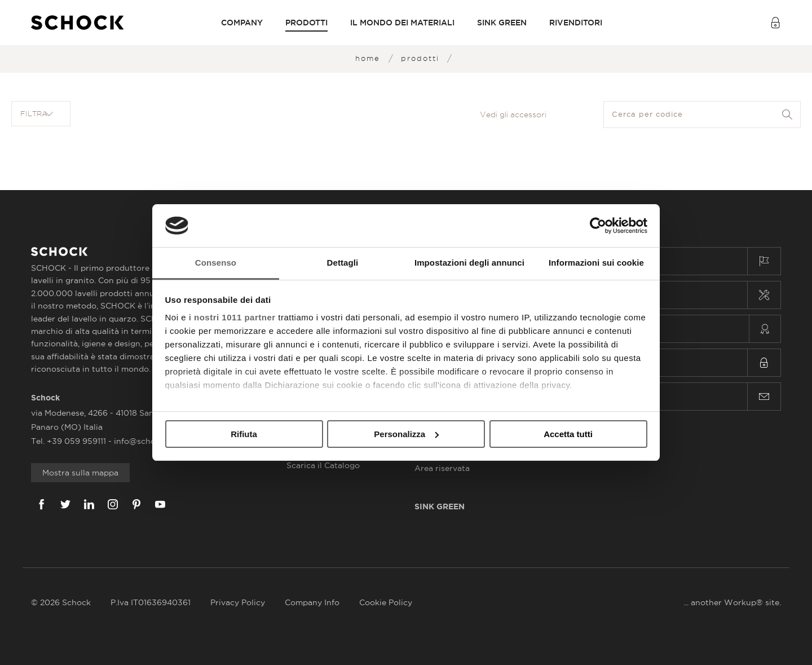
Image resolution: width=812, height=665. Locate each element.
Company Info (312, 602)
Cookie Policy (386, 602)
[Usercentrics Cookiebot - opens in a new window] (598, 226)
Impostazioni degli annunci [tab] (469, 263)
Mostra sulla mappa (80, 473)
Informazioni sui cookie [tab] (596, 263)
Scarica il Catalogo (323, 465)
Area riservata (442, 468)
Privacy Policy (238, 602)
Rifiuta (244, 434)
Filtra (37, 114)
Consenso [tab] (216, 263)
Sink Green (502, 23)
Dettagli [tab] (343, 263)
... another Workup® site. (732, 602)
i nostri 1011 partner (232, 317)
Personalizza (406, 434)
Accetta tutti (568, 434)
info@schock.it (143, 441)
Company (242, 23)
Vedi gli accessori (513, 114)
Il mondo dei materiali (402, 23)
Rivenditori (576, 23)
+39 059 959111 (78, 441)
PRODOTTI (306, 23)
